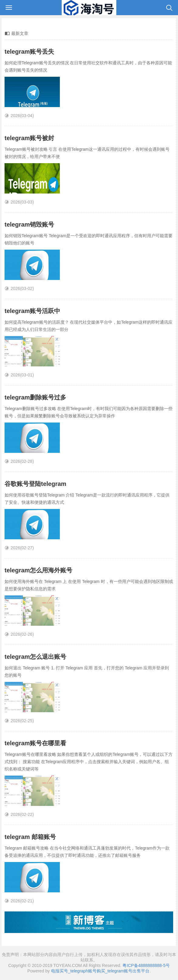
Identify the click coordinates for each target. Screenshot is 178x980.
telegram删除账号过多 (35, 397)
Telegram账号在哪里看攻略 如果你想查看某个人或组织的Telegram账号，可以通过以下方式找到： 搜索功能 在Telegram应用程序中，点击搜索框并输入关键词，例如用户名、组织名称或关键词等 (89, 762)
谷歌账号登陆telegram (35, 484)
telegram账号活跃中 (32, 311)
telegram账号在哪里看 (35, 743)
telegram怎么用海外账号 (38, 570)
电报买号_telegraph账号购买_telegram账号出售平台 (100, 971)
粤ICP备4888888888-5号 (146, 965)
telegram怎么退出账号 (35, 657)
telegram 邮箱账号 (30, 837)
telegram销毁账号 (29, 224)
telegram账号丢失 (29, 52)
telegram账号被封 (29, 138)
